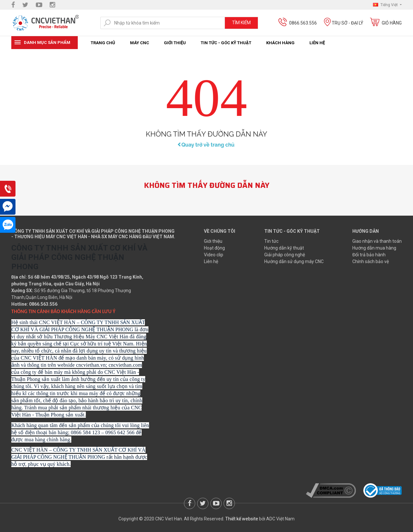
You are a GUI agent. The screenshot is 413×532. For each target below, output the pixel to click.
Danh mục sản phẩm (47, 42)
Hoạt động (214, 248)
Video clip (214, 255)
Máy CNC (140, 43)
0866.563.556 (303, 23)
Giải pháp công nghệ (285, 255)
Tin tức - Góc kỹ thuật (226, 43)
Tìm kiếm (241, 23)
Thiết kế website (242, 519)
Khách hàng (280, 43)
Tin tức (271, 241)
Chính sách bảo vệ (371, 261)
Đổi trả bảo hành (369, 255)
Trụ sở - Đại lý (348, 23)
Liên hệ (317, 43)
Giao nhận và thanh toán (377, 241)
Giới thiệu (175, 43)
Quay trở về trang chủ (206, 145)
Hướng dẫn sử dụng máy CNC (294, 261)
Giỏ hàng (392, 23)
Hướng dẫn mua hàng (374, 248)
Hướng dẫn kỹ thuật (284, 248)
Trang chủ (103, 43)
